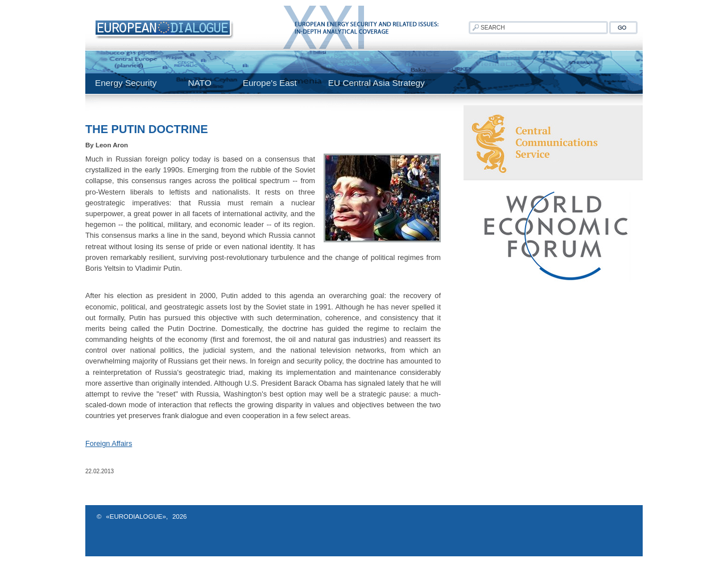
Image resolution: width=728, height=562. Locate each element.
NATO (199, 83)
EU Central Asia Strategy (377, 83)
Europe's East (270, 83)
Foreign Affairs (109, 443)
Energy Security (126, 83)
